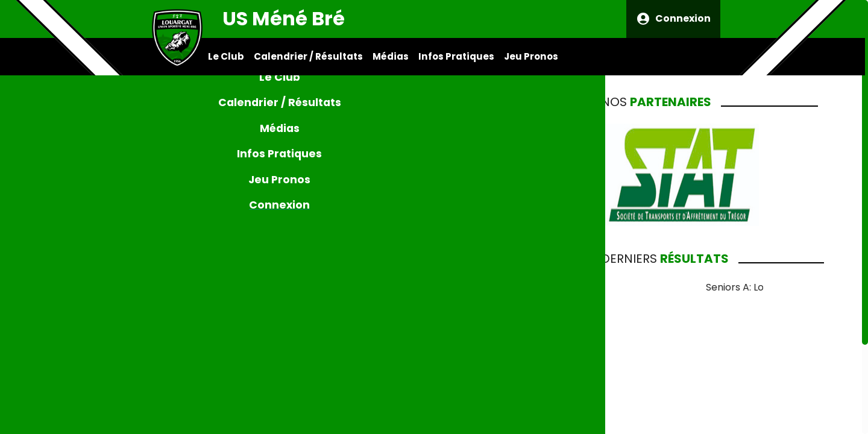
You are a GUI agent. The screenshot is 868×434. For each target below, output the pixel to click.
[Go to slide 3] (369, 428)
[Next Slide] (497, 270)
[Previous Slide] (197, 270)
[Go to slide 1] (357, 428)
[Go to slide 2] (363, 428)
